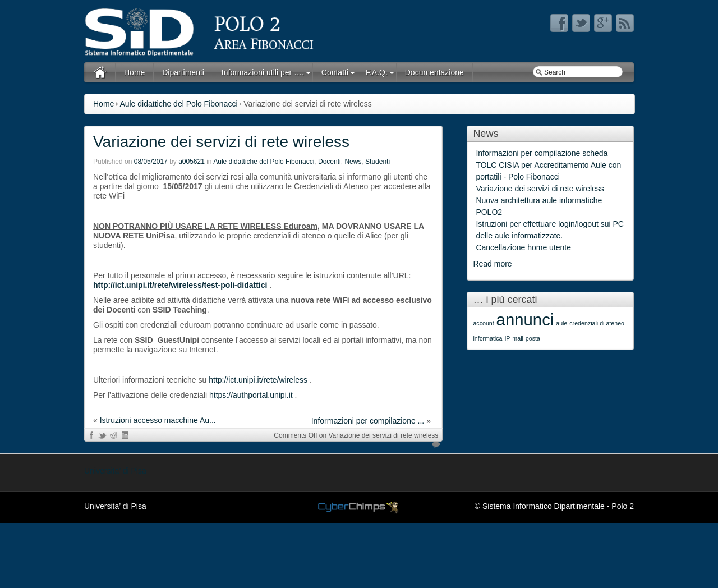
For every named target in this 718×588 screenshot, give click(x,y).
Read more (492, 264)
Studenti (378, 162)
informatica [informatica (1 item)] (487, 338)
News (353, 162)
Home (134, 72)
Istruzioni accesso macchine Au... (158, 420)
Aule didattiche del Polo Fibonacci (178, 104)
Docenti (330, 162)
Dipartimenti (183, 72)
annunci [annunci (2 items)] (525, 320)
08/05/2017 (151, 162)
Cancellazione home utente (523, 247)
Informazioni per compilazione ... (368, 421)
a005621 (192, 162)
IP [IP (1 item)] (507, 338)
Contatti (335, 72)
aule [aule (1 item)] (561, 323)
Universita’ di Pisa (115, 471)
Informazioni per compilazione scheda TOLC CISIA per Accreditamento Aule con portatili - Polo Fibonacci (548, 165)
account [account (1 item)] (483, 323)
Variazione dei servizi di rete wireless (221, 142)
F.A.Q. (377, 72)
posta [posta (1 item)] (533, 338)
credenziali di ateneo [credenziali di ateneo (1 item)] (597, 323)
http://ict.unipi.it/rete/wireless (258, 380)
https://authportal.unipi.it (251, 395)
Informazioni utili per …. (263, 72)
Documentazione (434, 72)
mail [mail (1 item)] (518, 338)
